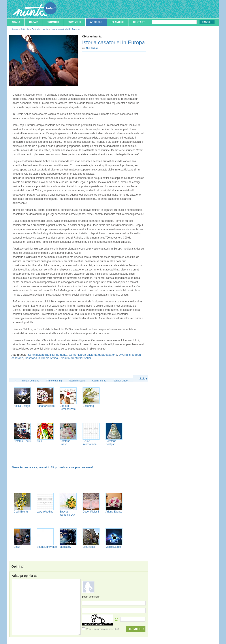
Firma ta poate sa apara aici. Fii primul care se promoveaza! (52, 467)
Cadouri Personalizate (68, 407)
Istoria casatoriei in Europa (65, 29)
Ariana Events (114, 512)
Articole (96, 22)
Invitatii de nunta (30, 381)
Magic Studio (113, 547)
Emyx (17, 547)
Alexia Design (22, 406)
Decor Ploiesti (91, 512)
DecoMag (88, 406)
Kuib (39, 441)
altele (143, 378)
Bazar (33, 22)
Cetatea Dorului (23, 441)
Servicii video (120, 381)
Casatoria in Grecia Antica (41, 358)
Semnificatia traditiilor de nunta (48, 355)
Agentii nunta (99, 381)
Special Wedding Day (68, 513)
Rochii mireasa (77, 381)
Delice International (90, 443)
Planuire (118, 22)
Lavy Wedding (45, 512)
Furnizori (74, 22)
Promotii (53, 22)
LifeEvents (89, 547)
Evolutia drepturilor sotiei (75, 358)
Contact (139, 22)
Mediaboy (65, 547)
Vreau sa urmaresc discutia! (100, 629)
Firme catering (54, 381)
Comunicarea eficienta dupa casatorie (93, 355)
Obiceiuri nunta (40, 29)
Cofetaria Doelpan (111, 443)
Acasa (16, 22)
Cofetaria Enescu (65, 443)
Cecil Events (21, 512)
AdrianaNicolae (46, 406)
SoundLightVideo (47, 547)
